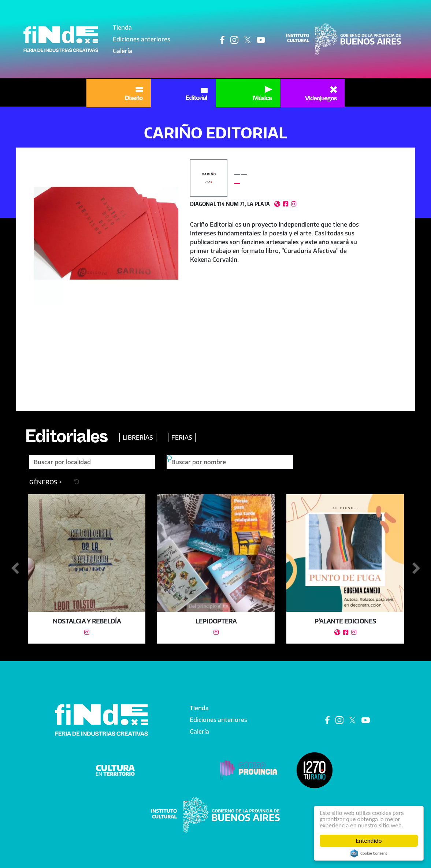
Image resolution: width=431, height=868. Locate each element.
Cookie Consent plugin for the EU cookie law (369, 853)
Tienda (122, 27)
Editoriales (66, 439)
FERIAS (182, 437)
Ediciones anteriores (142, 39)
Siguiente (416, 569)
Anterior (15, 569)
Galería (122, 51)
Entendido (369, 841)
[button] (106, 232)
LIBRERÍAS (138, 437)
